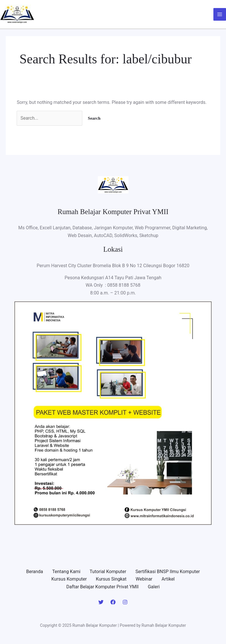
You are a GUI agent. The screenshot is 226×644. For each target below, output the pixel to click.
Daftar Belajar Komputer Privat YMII (102, 587)
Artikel (168, 579)
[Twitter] (101, 602)
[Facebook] (113, 602)
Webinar (144, 579)
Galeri (154, 587)
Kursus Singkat (111, 579)
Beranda (35, 572)
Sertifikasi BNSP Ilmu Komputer (168, 572)
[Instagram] (125, 602)
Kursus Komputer (69, 579)
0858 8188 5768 (124, 285)
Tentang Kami (66, 572)
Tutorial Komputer (108, 572)
